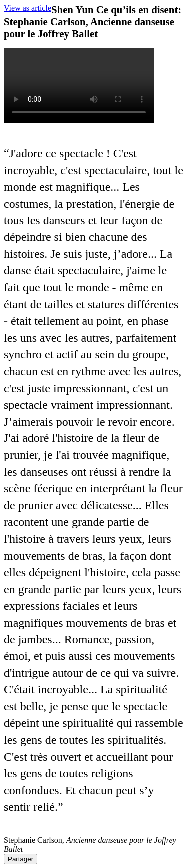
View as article (28, 8)
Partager (21, 859)
